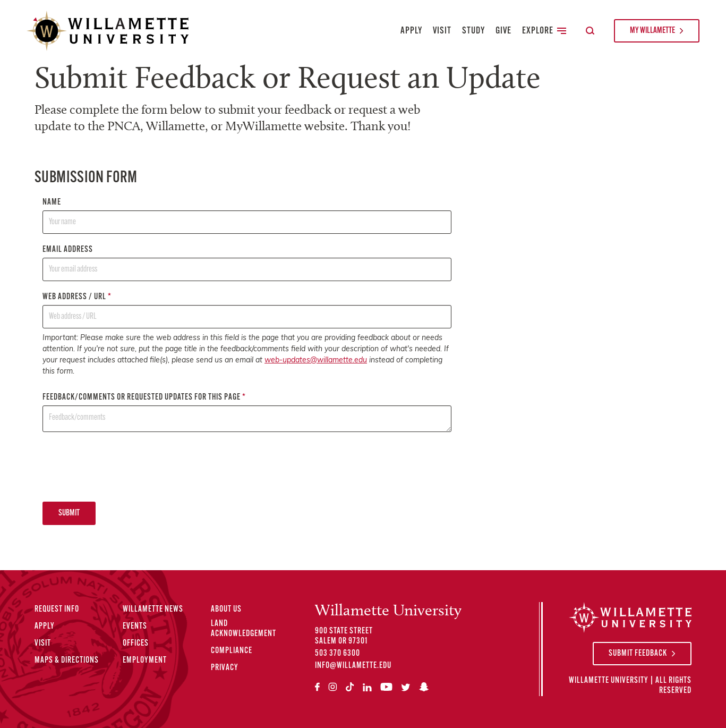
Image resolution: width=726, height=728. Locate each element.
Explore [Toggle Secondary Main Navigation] (544, 31)
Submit (69, 513)
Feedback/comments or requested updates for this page (247, 413)
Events (135, 627)
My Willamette (652, 31)
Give (503, 31)
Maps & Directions (67, 661)
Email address (247, 263)
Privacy (225, 668)
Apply (411, 31)
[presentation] (123, 467)
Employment (145, 661)
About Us (226, 610)
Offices (136, 644)
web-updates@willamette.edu (316, 361)
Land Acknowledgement (244, 629)
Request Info (57, 610)
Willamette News (153, 610)
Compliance (232, 651)
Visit (442, 31)
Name (247, 216)
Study (473, 31)
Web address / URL (247, 311)
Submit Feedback (638, 654)
